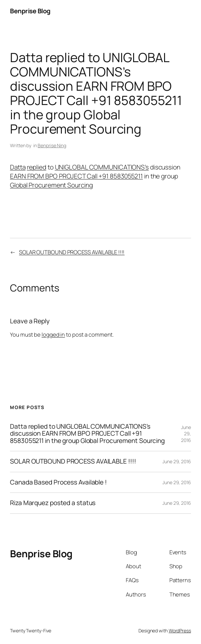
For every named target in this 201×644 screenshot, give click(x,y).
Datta (18, 167)
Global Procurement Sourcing (51, 185)
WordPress (180, 631)
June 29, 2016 (186, 434)
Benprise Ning (52, 145)
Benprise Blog (30, 11)
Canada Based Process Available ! (58, 482)
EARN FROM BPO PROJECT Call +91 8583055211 (76, 176)
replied (37, 167)
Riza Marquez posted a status (53, 503)
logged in (53, 334)
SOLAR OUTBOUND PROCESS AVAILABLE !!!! (72, 252)
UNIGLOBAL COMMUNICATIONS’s (102, 167)
